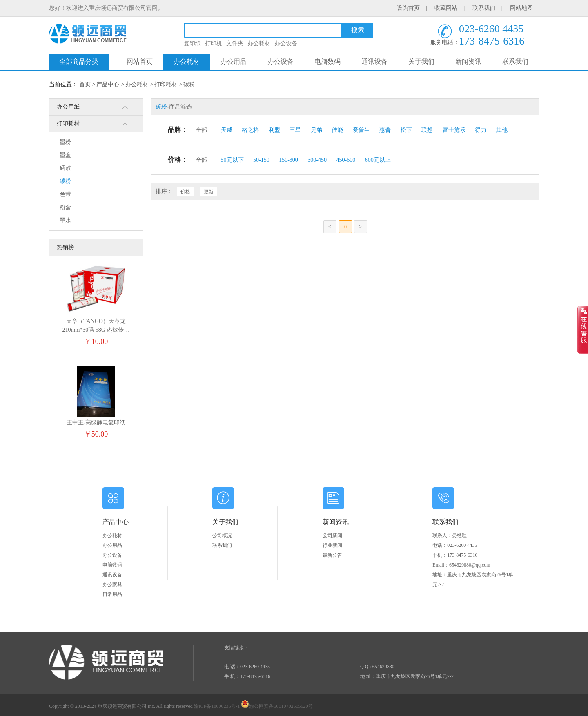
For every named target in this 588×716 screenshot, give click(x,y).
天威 (227, 130)
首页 (85, 84)
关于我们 (421, 61)
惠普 (385, 130)
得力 (481, 130)
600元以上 (378, 160)
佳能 (337, 130)
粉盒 (65, 207)
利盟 (274, 130)
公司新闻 (332, 535)
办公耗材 (259, 43)
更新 (209, 192)
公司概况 (222, 535)
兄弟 (316, 130)
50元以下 (232, 160)
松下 (406, 130)
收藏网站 (446, 8)
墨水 (65, 220)
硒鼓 (65, 168)
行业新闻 (332, 545)
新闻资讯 (468, 61)
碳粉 (189, 84)
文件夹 (235, 43)
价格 (185, 192)
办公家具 (112, 584)
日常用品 (112, 594)
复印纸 (192, 43)
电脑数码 (327, 61)
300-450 (317, 160)
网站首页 (140, 61)
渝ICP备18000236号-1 (217, 706)
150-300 (288, 160)
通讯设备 (374, 61)
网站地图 (521, 8)
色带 (65, 194)
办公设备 (286, 43)
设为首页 (408, 8)
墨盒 (65, 155)
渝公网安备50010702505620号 (277, 706)
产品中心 (108, 84)
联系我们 (484, 8)
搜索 (358, 30)
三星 (295, 130)
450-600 (346, 160)
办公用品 (234, 61)
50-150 (261, 160)
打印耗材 (166, 84)
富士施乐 (454, 130)
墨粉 (65, 142)
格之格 (250, 130)
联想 (427, 130)
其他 (502, 130)
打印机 (214, 43)
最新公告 (332, 555)
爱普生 (361, 130)
